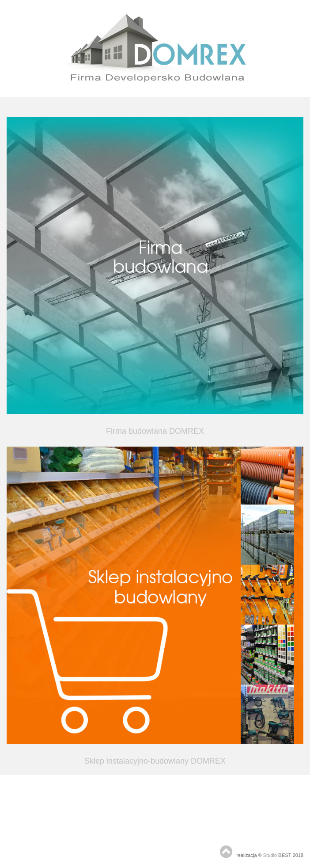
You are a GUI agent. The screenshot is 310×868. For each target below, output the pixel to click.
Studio (277, 855)
